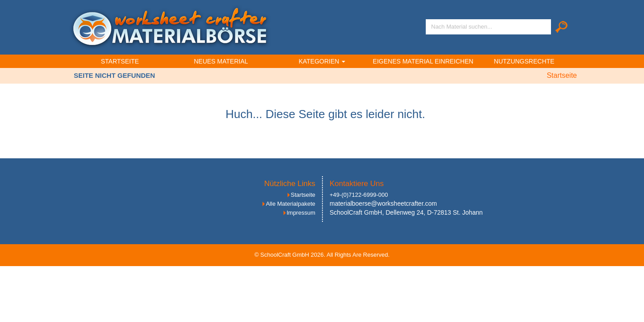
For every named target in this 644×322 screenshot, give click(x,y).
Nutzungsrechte (524, 61)
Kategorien (322, 61)
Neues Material (221, 61)
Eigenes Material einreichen (423, 61)
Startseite (120, 61)
